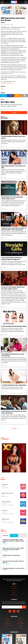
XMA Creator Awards (7, 493)
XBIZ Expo (21, 625)
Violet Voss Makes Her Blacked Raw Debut (14, 326)
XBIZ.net (4, 531)
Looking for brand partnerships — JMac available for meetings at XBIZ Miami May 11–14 (13, 541)
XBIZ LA (21, 619)
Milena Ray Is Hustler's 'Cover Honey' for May (13, 167)
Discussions (6, 535)
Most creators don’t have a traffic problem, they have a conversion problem (13, 549)
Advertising (14, 588)
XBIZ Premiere (7, 625)
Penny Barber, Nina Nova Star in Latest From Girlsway (13, 355)
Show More (14, 428)
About (14, 593)
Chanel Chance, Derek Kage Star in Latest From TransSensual (14, 412)
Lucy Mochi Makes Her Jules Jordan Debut (14, 385)
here (13, 74)
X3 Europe (5, 510)
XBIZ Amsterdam (6, 502)
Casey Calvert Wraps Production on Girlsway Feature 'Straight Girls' (12, 258)
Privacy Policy (14, 595)
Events (3, 479)
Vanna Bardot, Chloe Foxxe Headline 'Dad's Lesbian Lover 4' (12, 198)
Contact (14, 591)
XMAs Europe (5, 519)
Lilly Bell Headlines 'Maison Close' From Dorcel (13, 137)
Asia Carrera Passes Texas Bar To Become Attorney (13, 562)
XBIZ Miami (5, 485)
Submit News (14, 586)
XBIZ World (7, 623)
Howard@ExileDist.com (7, 83)
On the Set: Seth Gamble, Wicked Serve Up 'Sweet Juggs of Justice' (13, 288)
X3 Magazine (5, 439)
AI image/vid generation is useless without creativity (14, 569)
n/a (2, 89)
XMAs (21, 628)
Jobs (14, 535)
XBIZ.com (7, 619)
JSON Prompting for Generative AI (11, 555)
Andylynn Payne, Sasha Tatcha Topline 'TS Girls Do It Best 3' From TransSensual (14, 229)
